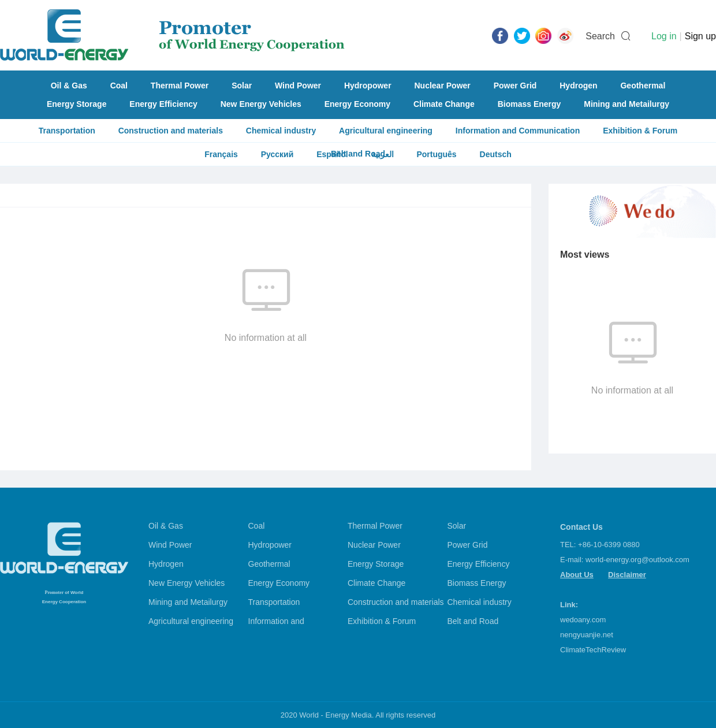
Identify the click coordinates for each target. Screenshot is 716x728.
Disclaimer (627, 575)
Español (332, 154)
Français (221, 154)
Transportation (67, 131)
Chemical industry (281, 131)
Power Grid (515, 86)
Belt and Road (473, 621)
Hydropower (368, 86)
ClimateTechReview (593, 650)
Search (600, 36)
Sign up (700, 36)
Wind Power (298, 86)
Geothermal (643, 86)
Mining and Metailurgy (626, 104)
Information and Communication (518, 131)
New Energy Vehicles (261, 104)
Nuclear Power (443, 86)
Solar (242, 86)
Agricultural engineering (386, 131)
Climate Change (444, 104)
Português (436, 154)
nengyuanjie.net (587, 635)
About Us (577, 575)
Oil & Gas (69, 86)
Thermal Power (180, 86)
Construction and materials (171, 131)
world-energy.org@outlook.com (637, 560)
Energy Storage (77, 104)
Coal (119, 86)
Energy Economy (357, 104)
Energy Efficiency (163, 104)
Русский (277, 154)
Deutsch (496, 154)
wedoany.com (583, 620)
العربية (383, 154)
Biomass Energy (529, 104)
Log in (664, 36)
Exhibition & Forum (640, 131)
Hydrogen (578, 86)
